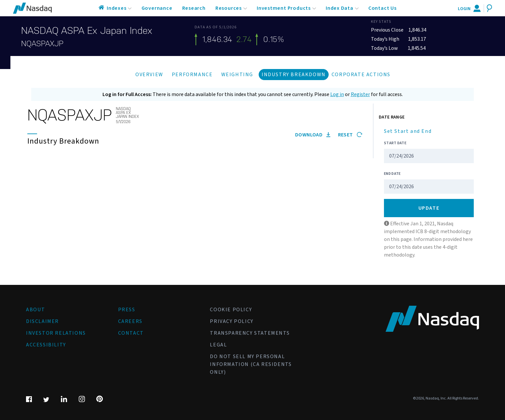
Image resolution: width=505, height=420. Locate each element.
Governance (157, 8)
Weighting (237, 75)
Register (360, 94)
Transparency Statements (250, 333)
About (36, 310)
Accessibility (46, 345)
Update (429, 208)
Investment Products (284, 8)
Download (313, 135)
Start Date (395, 143)
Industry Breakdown (294, 75)
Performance (192, 75)
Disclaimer (42, 321)
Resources (229, 8)
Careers (130, 321)
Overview (149, 75)
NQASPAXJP (42, 44)
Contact (131, 333)
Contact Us (382, 8)
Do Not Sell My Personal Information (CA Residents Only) (251, 364)
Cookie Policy (231, 310)
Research (194, 8)
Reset (350, 135)
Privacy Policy (232, 321)
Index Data (340, 8)
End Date (392, 174)
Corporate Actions (361, 75)
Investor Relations (56, 333)
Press (127, 310)
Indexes (117, 8)
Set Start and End (408, 131)
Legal (218, 345)
